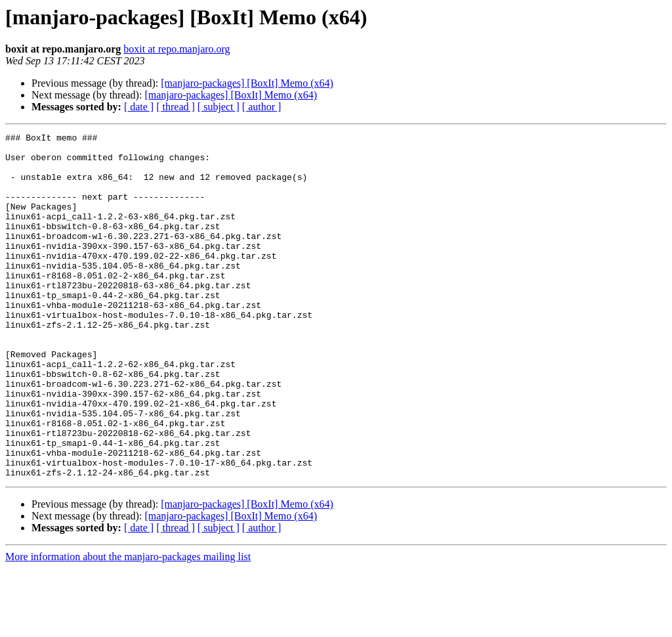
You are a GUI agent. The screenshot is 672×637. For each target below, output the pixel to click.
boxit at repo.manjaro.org (177, 49)
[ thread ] (176, 107)
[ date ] (139, 107)
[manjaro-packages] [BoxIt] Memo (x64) (247, 83)
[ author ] (262, 107)
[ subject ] (219, 107)
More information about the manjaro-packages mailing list (128, 626)
